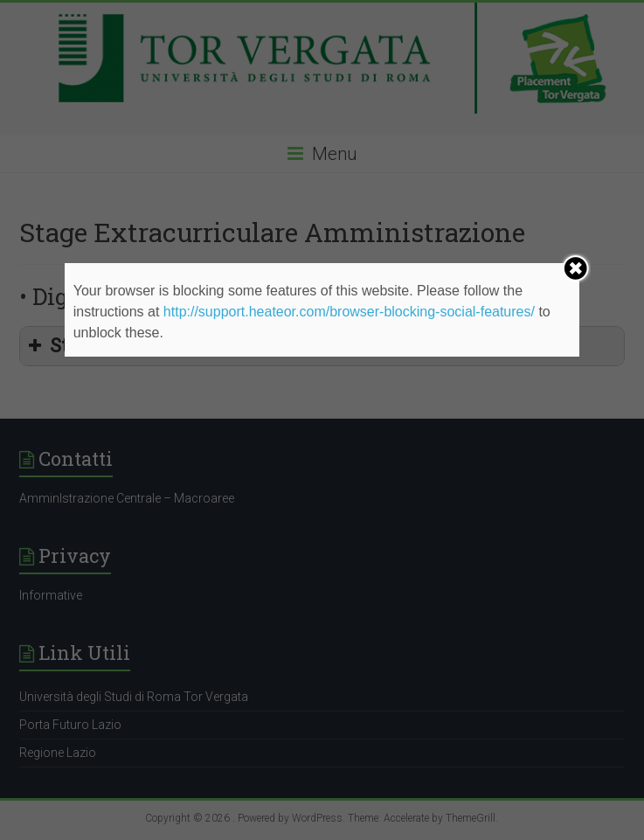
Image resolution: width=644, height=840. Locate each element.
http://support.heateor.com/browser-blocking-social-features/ (349, 312)
